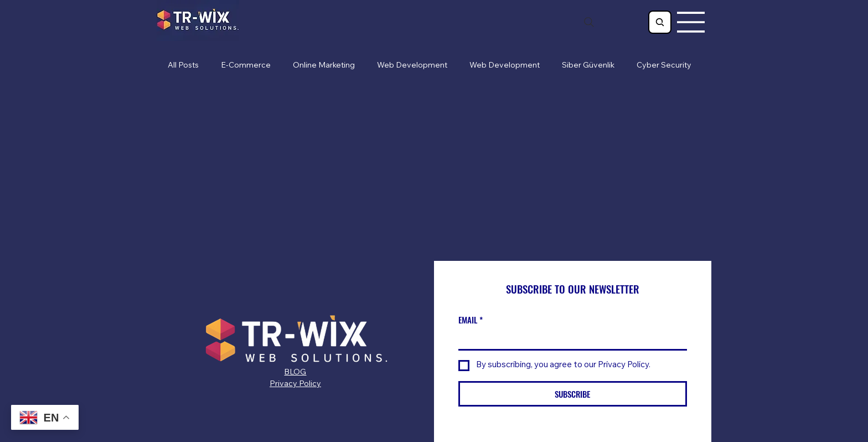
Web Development (412, 66)
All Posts (183, 66)
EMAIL (471, 320)
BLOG (295, 373)
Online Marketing (324, 66)
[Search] (589, 22)
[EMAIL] (569, 340)
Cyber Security (664, 66)
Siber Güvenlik (588, 66)
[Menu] (691, 22)
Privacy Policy (295, 384)
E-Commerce (246, 66)
